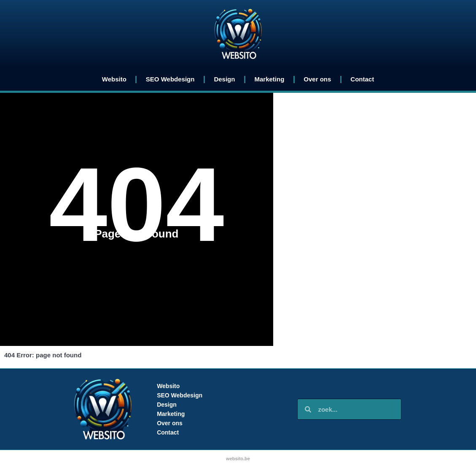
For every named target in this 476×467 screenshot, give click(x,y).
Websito (114, 79)
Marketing (269, 79)
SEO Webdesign (170, 79)
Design (224, 79)
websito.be (238, 459)
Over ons (317, 79)
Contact (362, 79)
